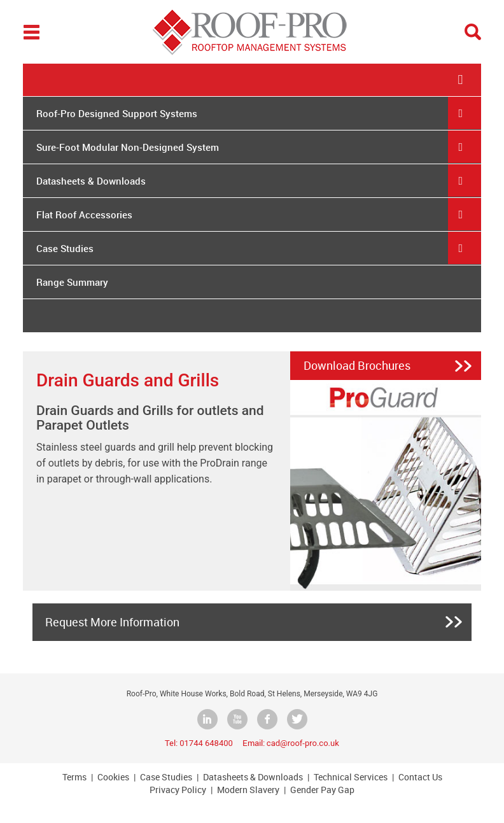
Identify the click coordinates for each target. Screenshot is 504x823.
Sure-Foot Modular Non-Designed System (128, 147)
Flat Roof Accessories (84, 215)
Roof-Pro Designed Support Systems (117, 113)
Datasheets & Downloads (91, 181)
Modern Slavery (248, 790)
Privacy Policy (178, 790)
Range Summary (72, 282)
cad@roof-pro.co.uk (303, 743)
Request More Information (112, 622)
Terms (74, 777)
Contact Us (420, 777)
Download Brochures (357, 366)
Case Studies (65, 248)
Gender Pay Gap (322, 790)
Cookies (113, 777)
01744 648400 (206, 743)
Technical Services (351, 777)
